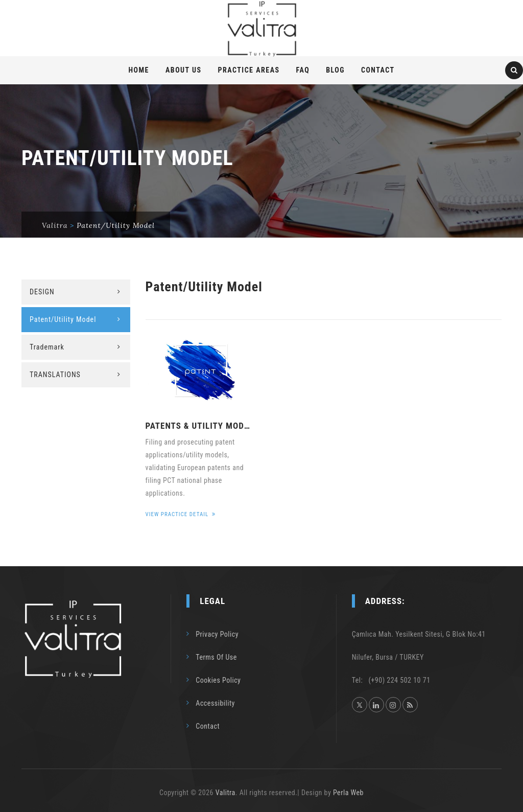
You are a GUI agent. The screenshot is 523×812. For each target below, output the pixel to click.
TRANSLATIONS (55, 375)
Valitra (225, 793)
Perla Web (348, 793)
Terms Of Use (216, 657)
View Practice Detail (181, 514)
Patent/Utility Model (63, 319)
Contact (378, 70)
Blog (335, 70)
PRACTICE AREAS (249, 70)
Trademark (47, 347)
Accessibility (215, 703)
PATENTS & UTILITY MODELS (200, 426)
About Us (184, 70)
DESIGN (42, 292)
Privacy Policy (217, 634)
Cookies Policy (218, 680)
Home (139, 70)
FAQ (303, 70)
